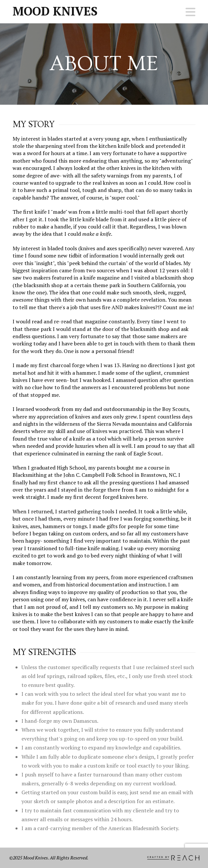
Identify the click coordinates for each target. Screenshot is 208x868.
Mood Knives (55, 11)
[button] (191, 12)
